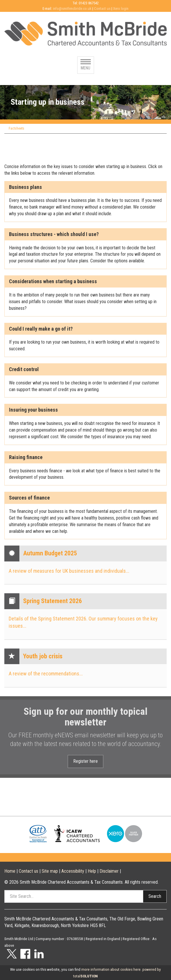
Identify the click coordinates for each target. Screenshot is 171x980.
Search (155, 896)
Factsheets (16, 128)
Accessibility (73, 871)
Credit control (24, 369)
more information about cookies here (111, 969)
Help (92, 871)
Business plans (25, 187)
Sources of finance (29, 498)
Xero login (121, 9)
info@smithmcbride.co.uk (72, 9)
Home (10, 871)
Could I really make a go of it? (41, 329)
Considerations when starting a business (53, 281)
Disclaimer (109, 871)
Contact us (102, 9)
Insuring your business (33, 410)
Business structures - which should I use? (54, 234)
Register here (85, 761)
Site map (50, 871)
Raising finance (26, 457)
